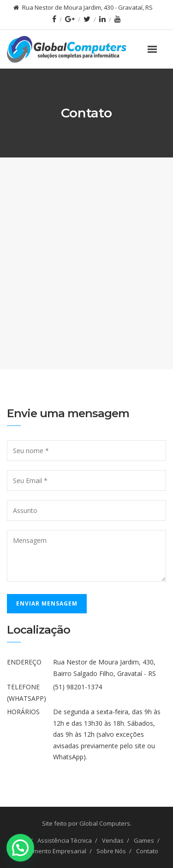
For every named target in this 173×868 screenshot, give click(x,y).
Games (144, 840)
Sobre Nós (111, 851)
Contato (147, 851)
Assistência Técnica (65, 840)
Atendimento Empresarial (51, 851)
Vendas (113, 840)
